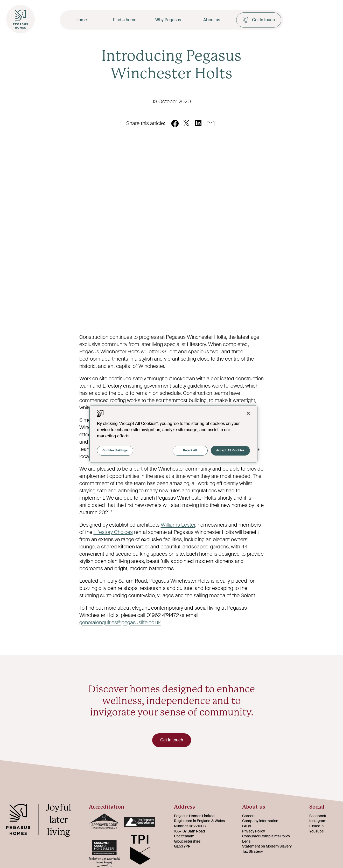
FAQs (247, 827)
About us (212, 20)
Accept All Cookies (230, 450)
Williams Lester (178, 525)
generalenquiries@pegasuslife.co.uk (120, 622)
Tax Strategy (253, 852)
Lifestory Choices (113, 532)
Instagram (318, 822)
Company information (260, 822)
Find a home (125, 20)
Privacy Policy (254, 832)
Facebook (318, 817)
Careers (249, 817)
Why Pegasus (168, 20)
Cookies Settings (115, 450)
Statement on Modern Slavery (267, 847)
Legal (247, 842)
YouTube (317, 832)
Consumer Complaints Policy (266, 837)
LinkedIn (316, 827)
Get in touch (259, 20)
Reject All (190, 450)
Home (81, 20)
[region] (173, 434)
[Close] (248, 413)
